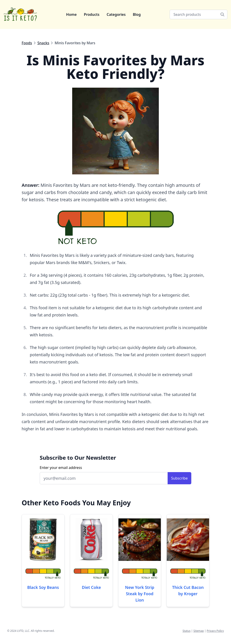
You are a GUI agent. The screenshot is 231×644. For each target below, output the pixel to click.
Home (71, 14)
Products (92, 14)
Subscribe (179, 478)
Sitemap (199, 631)
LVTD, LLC (23, 631)
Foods (27, 43)
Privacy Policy (215, 631)
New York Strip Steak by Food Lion (140, 594)
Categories (116, 14)
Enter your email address (61, 468)
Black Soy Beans (43, 587)
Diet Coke (91, 587)
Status (186, 631)
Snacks (43, 43)
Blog (137, 14)
